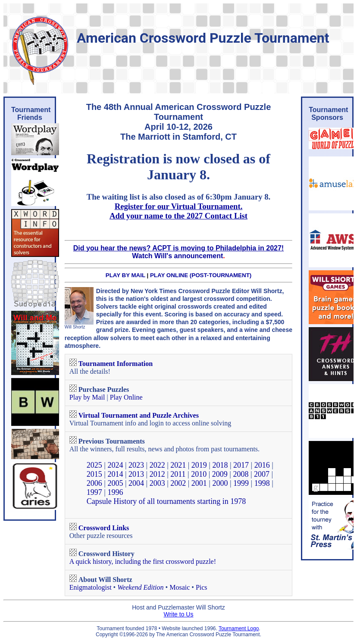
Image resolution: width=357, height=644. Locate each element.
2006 (94, 483)
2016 (262, 465)
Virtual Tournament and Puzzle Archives (139, 415)
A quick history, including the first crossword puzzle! (143, 561)
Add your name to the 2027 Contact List (178, 216)
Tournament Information (116, 364)
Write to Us (179, 614)
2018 (220, 465)
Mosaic (180, 587)
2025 (94, 465)
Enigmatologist (91, 587)
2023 (136, 465)
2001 (199, 483)
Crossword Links (104, 528)
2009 (220, 474)
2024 (115, 465)
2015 (94, 474)
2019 (199, 465)
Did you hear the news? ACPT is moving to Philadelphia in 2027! (178, 248)
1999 (241, 483)
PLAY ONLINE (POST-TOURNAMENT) (201, 275)
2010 (199, 474)
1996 (115, 492)
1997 (94, 492)
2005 (115, 483)
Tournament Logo (239, 628)
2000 (220, 483)
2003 (157, 483)
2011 (178, 474)
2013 (136, 474)
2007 (262, 474)
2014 (115, 474)
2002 (178, 483)
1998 (262, 483)
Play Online (126, 397)
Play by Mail (87, 397)
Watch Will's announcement (177, 256)
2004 (136, 483)
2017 (241, 465)
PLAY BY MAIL (125, 275)
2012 (157, 474)
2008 (241, 474)
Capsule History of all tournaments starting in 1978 (166, 501)
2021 (178, 465)
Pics (202, 587)
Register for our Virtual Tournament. (179, 206)
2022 (157, 465)
